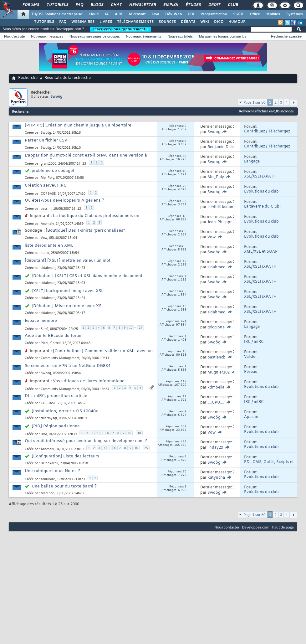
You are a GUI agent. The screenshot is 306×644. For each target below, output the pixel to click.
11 (185, 397)
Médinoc (47, 494)
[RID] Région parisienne (56, 426)
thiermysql (49, 418)
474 (184, 322)
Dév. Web (173, 14)
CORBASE (48, 194)
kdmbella (216, 388)
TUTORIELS (44, 22)
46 (185, 216)
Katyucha (216, 478)
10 (131, 328)
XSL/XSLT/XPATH (260, 177)
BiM (44, 434)
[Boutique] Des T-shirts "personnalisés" (85, 231)
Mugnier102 (219, 373)
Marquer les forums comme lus (223, 36)
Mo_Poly (47, 178)
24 (140, 328)
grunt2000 (48, 164)
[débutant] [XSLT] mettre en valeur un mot (68, 261)
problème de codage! (53, 171)
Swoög (46, 133)
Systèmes (295, 14)
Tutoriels (57, 5)
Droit (214, 5)
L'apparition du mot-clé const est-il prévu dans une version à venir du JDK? (86, 158)
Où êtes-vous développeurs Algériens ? (64, 201)
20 (185, 472)
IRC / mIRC (254, 342)
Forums (31, 5)
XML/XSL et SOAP (261, 252)
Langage (252, 162)
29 (185, 186)
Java (155, 14)
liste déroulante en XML (49, 246)
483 (184, 442)
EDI (191, 14)
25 (146, 448)
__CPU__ (216, 403)
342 (184, 427)
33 (185, 201)
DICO (219, 22)
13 (185, 307)
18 (139, 433)
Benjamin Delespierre (227, 147)
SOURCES (167, 22)
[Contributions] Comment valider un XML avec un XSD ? (89, 354)
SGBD (238, 14)
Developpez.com (256, 527)
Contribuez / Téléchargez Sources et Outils (267, 134)
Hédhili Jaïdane (222, 207)
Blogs (97, 5)
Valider (250, 357)
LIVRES (106, 22)
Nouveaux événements (144, 36)
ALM (119, 14)
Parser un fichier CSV (46, 140)
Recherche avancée (286, 36)
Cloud (94, 14)
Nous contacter (227, 527)
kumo (45, 253)
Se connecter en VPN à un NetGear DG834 (68, 366)
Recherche (28, 78)
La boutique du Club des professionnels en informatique (82, 218)
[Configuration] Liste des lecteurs (65, 456)
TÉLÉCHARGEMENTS (135, 22)
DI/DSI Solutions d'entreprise (57, 14)
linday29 (215, 448)
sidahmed (48, 268)
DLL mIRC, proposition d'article (56, 396)
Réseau (251, 372)
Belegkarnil (49, 464)
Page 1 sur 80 (254, 102)
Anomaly (47, 224)
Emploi (170, 5)
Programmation (214, 14)
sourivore (48, 479)
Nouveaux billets (180, 36)
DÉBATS (188, 22)
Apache (251, 417)
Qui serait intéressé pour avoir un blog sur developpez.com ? (86, 441)
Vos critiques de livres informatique (89, 381)
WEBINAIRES (83, 22)
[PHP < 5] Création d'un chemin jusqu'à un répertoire (78, 125)
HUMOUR (237, 22)
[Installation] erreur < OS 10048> (65, 411)
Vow (44, 238)
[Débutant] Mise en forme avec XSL (68, 306)
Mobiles (273, 14)
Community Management (60, 358)
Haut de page (283, 527)
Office (255, 14)
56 (185, 156)
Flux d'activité (14, 36)
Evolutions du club (261, 192)
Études (193, 5)
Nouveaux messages (47, 36)
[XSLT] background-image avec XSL (68, 291)
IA (107, 14)
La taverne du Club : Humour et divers (263, 209)
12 (185, 261)
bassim (46, 209)
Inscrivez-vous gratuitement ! (120, 29)
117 (184, 382)
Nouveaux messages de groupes (95, 36)
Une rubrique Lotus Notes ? (52, 471)
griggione (216, 327)
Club (232, 5)
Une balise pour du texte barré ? (64, 486)
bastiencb (217, 358)
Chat (116, 5)
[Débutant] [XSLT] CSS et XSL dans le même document (87, 276)
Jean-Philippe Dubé (225, 222)
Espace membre (41, 321)
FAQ (79, 5)
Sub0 (44, 329)
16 (185, 171)
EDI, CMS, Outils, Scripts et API (269, 464)
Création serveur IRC (46, 185)
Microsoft (137, 14)
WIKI (205, 22)
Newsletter (142, 5)
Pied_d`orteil (51, 343)
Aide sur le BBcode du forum (54, 336)
